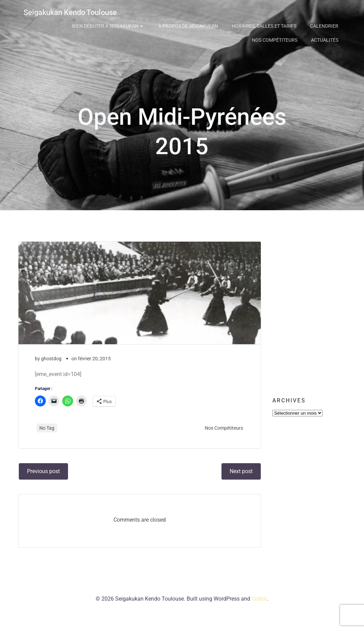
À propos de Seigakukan (189, 25)
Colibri (259, 610)
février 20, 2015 (95, 365)
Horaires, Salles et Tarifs (265, 25)
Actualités (326, 39)
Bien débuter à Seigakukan (109, 25)
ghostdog (52, 365)
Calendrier (325, 25)
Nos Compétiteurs (276, 39)
